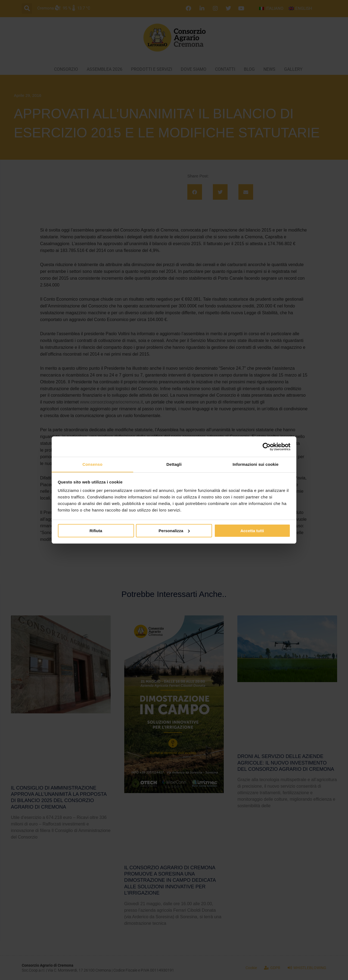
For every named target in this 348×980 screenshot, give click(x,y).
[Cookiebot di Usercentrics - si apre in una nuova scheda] (267, 446)
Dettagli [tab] (174, 464)
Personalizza (174, 531)
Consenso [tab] (92, 464)
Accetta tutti (252, 531)
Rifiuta (96, 531)
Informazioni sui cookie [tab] (256, 464)
